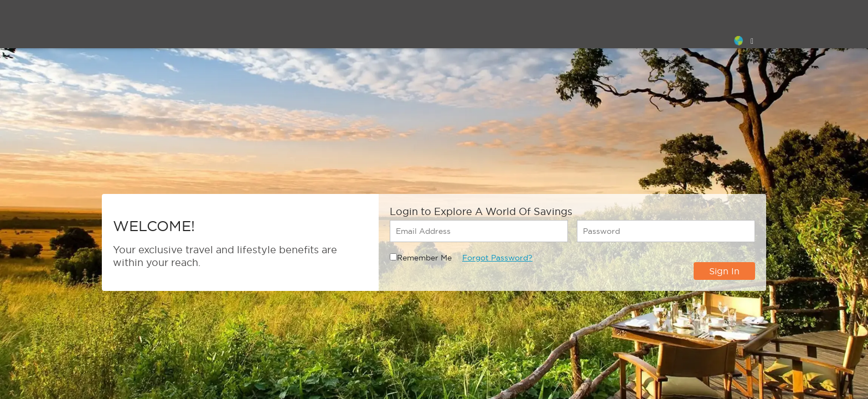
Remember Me (424, 258)
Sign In (724, 271)
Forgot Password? (497, 258)
